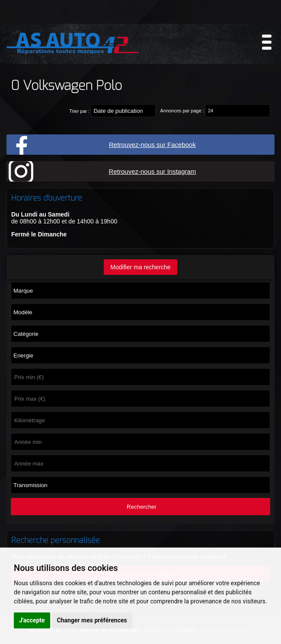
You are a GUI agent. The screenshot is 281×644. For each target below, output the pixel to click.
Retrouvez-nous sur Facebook (152, 145)
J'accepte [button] (32, 620)
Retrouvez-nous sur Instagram (153, 171)
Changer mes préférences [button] (92, 620)
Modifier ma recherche (140, 267)
